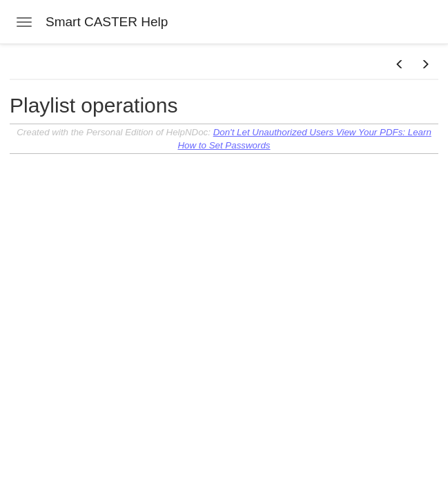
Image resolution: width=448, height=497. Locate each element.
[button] (400, 65)
